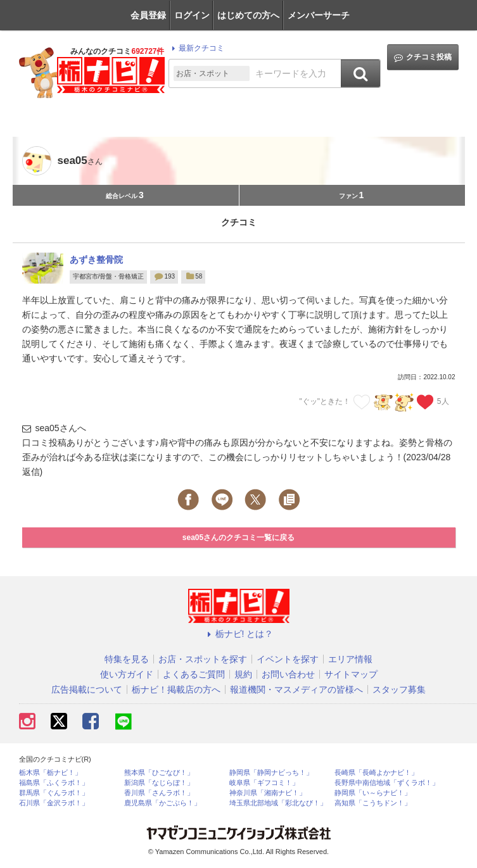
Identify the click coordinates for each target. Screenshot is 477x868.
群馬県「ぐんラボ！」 (54, 793)
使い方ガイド (127, 674)
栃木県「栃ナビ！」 (50, 773)
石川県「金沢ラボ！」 (54, 803)
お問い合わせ (288, 674)
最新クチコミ (196, 48)
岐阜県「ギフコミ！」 (264, 783)
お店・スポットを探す (203, 659)
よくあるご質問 (194, 674)
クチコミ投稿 (423, 57)
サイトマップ (351, 674)
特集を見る (127, 659)
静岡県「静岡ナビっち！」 (271, 773)
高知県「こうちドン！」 (373, 803)
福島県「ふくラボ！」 (54, 783)
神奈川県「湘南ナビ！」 (268, 793)
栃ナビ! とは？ (239, 634)
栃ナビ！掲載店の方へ (176, 689)
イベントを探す (288, 659)
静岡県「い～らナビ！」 (373, 793)
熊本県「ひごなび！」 (159, 773)
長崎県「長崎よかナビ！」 (376, 773)
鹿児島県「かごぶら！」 (162, 803)
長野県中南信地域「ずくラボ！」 (387, 783)
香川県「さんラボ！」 (159, 793)
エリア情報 (350, 659)
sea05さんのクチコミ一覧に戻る (238, 538)
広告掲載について (87, 689)
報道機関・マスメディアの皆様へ (296, 689)
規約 (243, 674)
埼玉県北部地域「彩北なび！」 (278, 803)
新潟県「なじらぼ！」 (159, 783)
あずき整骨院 (96, 260)
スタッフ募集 (399, 689)
